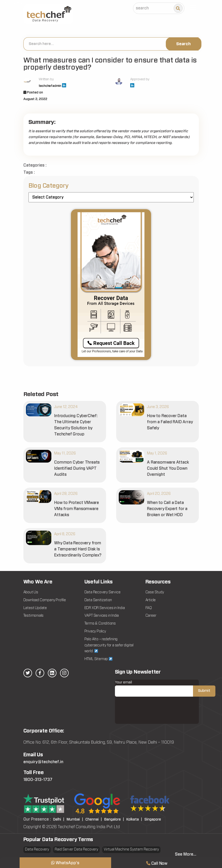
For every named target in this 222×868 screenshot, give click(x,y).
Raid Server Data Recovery (76, 849)
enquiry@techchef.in (43, 762)
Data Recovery (37, 849)
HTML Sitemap (98, 659)
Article (151, 600)
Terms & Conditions (100, 624)
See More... (186, 854)
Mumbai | (75, 820)
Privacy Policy (95, 631)
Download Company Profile (45, 600)
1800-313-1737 (38, 780)
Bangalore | (114, 820)
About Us (31, 592)
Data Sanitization (98, 600)
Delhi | (59, 820)
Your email (165, 689)
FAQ (149, 608)
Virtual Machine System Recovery (131, 849)
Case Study (155, 592)
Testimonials (34, 616)
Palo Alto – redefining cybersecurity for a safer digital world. (109, 645)
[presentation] (154, 714)
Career (151, 616)
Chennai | (94, 820)
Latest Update (35, 608)
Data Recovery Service (102, 592)
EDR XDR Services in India (105, 608)
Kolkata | (134, 820)
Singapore (153, 820)
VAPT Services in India (102, 616)
